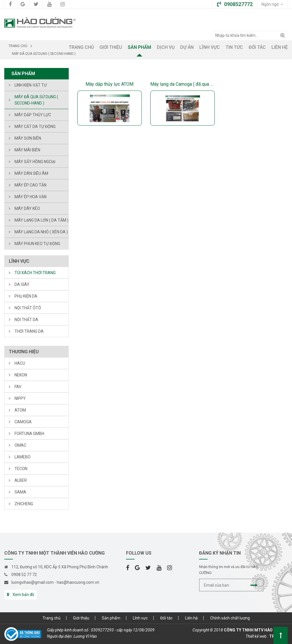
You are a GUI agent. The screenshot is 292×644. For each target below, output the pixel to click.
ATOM (20, 410)
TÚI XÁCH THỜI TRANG (35, 273)
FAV (18, 387)
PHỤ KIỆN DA (26, 296)
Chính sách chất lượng (230, 618)
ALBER (21, 480)
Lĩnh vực (140, 618)
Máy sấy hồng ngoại (35, 162)
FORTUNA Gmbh (29, 434)
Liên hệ (191, 618)
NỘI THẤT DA (26, 320)
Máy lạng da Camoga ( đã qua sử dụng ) (182, 84)
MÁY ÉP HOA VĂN (31, 197)
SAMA (20, 492)
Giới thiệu (81, 618)
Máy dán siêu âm (31, 173)
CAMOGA (23, 422)
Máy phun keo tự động (37, 244)
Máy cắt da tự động (35, 127)
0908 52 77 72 (24, 575)
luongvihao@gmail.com (33, 582)
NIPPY (20, 398)
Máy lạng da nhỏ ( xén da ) (41, 232)
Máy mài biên (27, 150)
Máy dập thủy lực (33, 115)
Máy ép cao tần (31, 185)
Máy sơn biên (28, 138)
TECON (21, 469)
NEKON (21, 375)
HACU (20, 363)
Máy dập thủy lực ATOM (109, 84)
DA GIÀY (22, 284)
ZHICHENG (24, 504)
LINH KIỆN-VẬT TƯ (31, 85)
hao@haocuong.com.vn (78, 582)
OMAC (20, 445)
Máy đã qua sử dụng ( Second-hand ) (36, 100)
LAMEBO (23, 457)
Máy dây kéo (27, 208)
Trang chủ (51, 618)
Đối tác (166, 618)
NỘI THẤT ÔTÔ (28, 308)
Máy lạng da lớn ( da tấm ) (41, 220)
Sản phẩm (111, 618)
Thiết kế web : (257, 636)
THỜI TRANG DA (29, 331)
